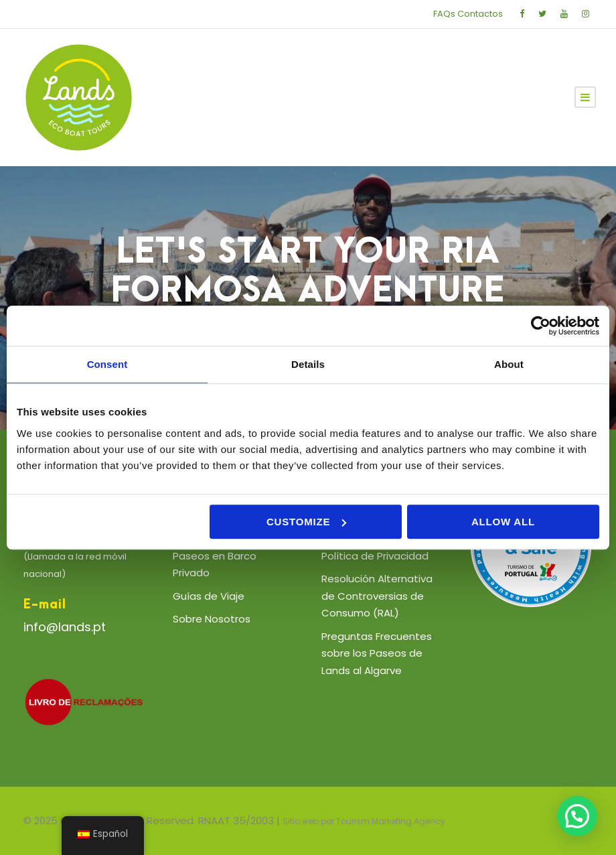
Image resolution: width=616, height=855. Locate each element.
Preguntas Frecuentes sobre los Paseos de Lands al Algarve (377, 653)
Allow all (503, 522)
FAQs (444, 14)
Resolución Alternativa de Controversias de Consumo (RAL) (377, 596)
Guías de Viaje (209, 596)
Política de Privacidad (375, 556)
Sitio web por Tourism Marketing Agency (364, 821)
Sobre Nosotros (212, 619)
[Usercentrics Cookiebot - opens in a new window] (541, 326)
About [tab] (509, 364)
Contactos (480, 14)
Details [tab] (308, 364)
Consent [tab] (107, 364)
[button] (577, 816)
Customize (306, 522)
